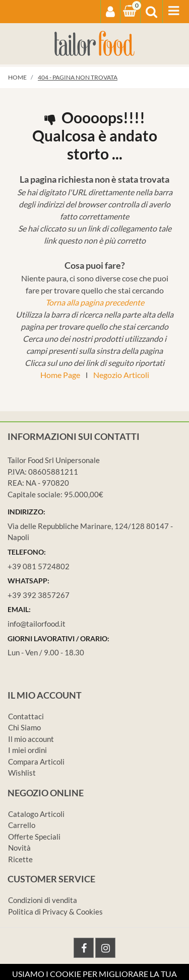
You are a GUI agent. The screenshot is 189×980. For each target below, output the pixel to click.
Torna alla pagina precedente (95, 302)
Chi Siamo (24, 727)
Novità (19, 848)
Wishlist (22, 773)
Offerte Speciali (34, 837)
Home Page (60, 375)
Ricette (20, 859)
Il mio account (31, 739)
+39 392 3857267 (39, 595)
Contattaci (26, 716)
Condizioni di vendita (43, 900)
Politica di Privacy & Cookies (55, 912)
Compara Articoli (36, 762)
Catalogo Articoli (36, 814)
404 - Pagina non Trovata (78, 77)
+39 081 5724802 (39, 566)
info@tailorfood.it (37, 624)
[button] (110, 12)
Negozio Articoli (121, 375)
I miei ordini (27, 750)
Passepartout (137, 974)
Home (17, 77)
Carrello (22, 825)
